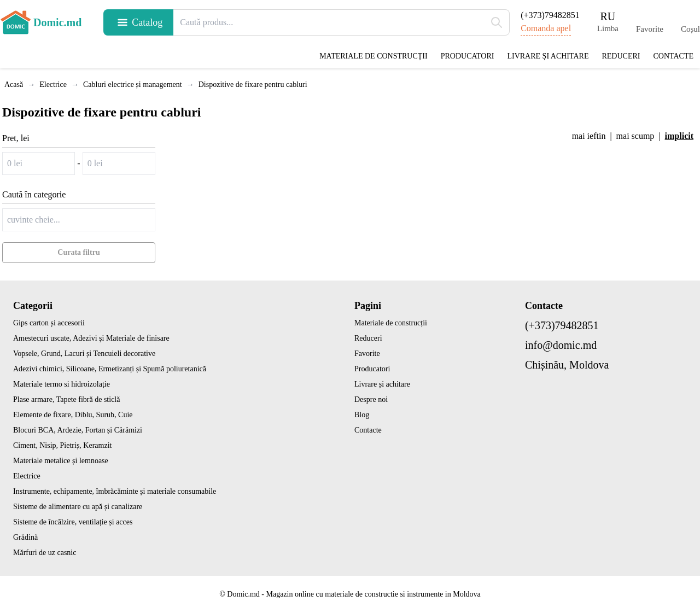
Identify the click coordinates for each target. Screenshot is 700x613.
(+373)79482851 (550, 15)
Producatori (468, 56)
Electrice (27, 476)
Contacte (673, 56)
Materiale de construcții (374, 56)
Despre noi (371, 399)
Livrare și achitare (548, 56)
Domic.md (41, 22)
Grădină (25, 537)
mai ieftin (589, 136)
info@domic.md (561, 345)
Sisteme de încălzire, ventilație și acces (73, 522)
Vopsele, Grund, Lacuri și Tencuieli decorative (84, 354)
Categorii (33, 306)
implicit (679, 136)
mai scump (635, 136)
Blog (362, 415)
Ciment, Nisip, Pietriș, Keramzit (62, 445)
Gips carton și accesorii (49, 323)
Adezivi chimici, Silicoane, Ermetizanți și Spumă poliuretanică (110, 369)
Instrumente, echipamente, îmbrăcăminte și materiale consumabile (115, 491)
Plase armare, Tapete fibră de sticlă (66, 399)
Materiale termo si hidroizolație (62, 384)
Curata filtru (78, 252)
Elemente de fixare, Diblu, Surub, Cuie (73, 415)
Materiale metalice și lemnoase (61, 461)
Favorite (367, 354)
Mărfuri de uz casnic (45, 553)
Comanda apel (546, 28)
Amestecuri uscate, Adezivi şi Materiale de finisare (91, 338)
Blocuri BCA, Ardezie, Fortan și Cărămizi (78, 430)
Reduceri (621, 56)
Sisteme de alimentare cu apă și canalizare (78, 507)
